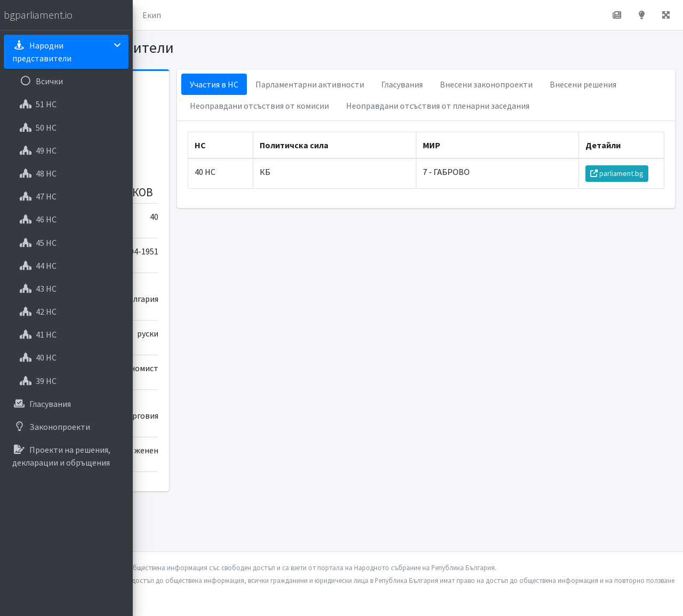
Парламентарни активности (409, 84)
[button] (150, 15)
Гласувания (502, 84)
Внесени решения (323, 106)
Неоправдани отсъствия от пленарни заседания (381, 127)
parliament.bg (623, 195)
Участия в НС (314, 84)
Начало (184, 15)
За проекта (237, 15)
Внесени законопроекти (586, 84)
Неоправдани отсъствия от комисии (443, 106)
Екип (285, 15)
